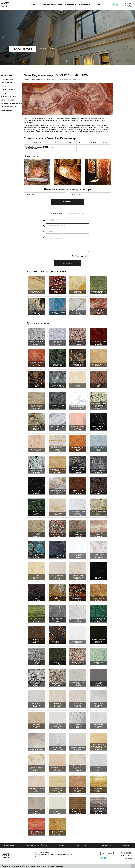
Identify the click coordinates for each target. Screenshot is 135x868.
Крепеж (62, 845)
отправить (68, 263)
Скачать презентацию (23, 49)
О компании (34, 5)
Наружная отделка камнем (8, 84)
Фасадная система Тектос (11, 104)
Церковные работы (8, 100)
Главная (26, 80)
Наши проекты (85, 5)
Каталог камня (7, 110)
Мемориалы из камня (9, 107)
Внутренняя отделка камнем (9, 91)
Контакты (97, 5)
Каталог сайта (71, 5)
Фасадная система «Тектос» (52, 5)
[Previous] (4, 38)
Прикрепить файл (82, 256)
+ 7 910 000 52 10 (128, 4)
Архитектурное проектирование (7, 78)
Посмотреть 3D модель (49, 49)
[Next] (131, 38)
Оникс (48, 80)
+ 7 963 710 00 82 (128, 6)
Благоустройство (8, 97)
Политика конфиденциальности (45, 857)
